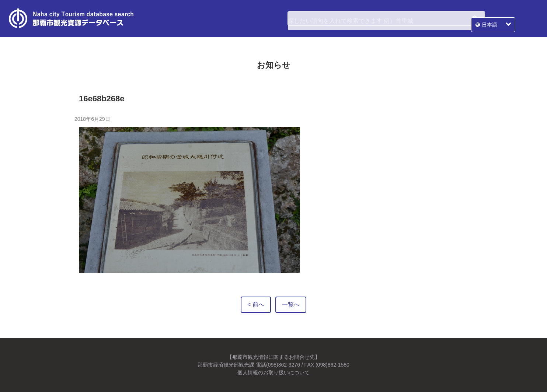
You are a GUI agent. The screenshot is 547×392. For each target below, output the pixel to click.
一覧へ (291, 304)
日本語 (512, 18)
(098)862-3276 (283, 365)
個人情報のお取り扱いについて (273, 372)
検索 (475, 18)
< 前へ (256, 304)
